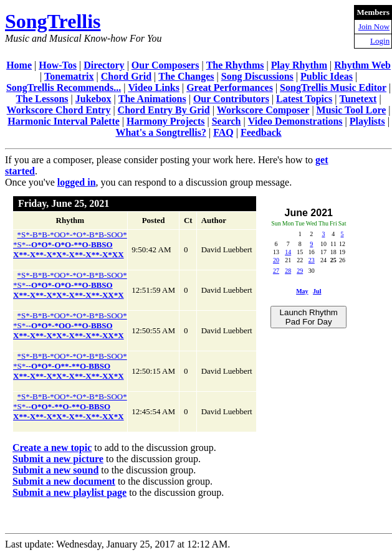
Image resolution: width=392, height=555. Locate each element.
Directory (104, 65)
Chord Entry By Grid (164, 110)
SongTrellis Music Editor (333, 88)
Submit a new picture (58, 459)
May (302, 291)
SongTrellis (53, 21)
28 (288, 271)
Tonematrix (69, 76)
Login (380, 41)
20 (276, 260)
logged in (77, 182)
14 (288, 252)
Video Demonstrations (295, 121)
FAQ (223, 132)
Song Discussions (257, 76)
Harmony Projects (165, 121)
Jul (317, 291)
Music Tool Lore (351, 110)
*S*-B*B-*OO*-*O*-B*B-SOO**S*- (70, 244)
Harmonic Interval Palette (64, 121)
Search (227, 121)
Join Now (374, 26)
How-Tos (58, 65)
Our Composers (165, 65)
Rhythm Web (362, 65)
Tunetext (358, 99)
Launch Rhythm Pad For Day (309, 317)
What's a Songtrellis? (161, 132)
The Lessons (42, 99)
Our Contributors (231, 99)
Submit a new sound (55, 470)
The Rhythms (235, 65)
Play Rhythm (299, 65)
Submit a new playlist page (69, 492)
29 (300, 271)
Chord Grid (126, 76)
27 (276, 271)
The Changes (186, 76)
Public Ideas (327, 76)
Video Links (154, 88)
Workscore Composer (263, 110)
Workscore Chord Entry (59, 110)
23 (312, 260)
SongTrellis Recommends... (64, 88)
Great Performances (230, 88)
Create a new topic (52, 448)
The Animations (152, 99)
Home (19, 65)
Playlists (367, 121)
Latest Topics (304, 99)
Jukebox (93, 99)
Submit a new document (64, 481)
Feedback (261, 132)
